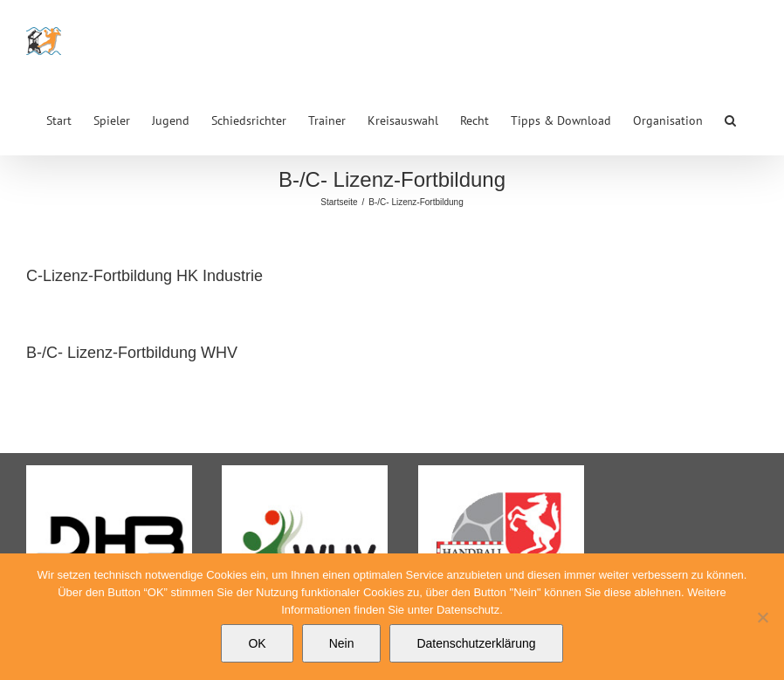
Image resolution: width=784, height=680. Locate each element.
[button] (730, 119)
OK (257, 643)
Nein (342, 643)
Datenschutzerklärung (476, 643)
